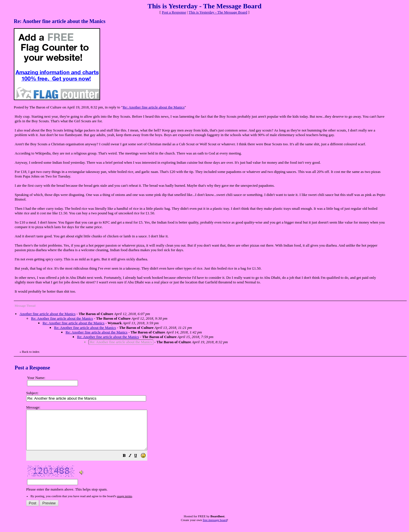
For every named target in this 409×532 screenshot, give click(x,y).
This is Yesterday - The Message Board (218, 12)
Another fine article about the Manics (48, 314)
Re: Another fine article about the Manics (153, 107)
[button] (139, 464)
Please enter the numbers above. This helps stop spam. (214, 452)
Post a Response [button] (174, 12)
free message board (215, 528)
